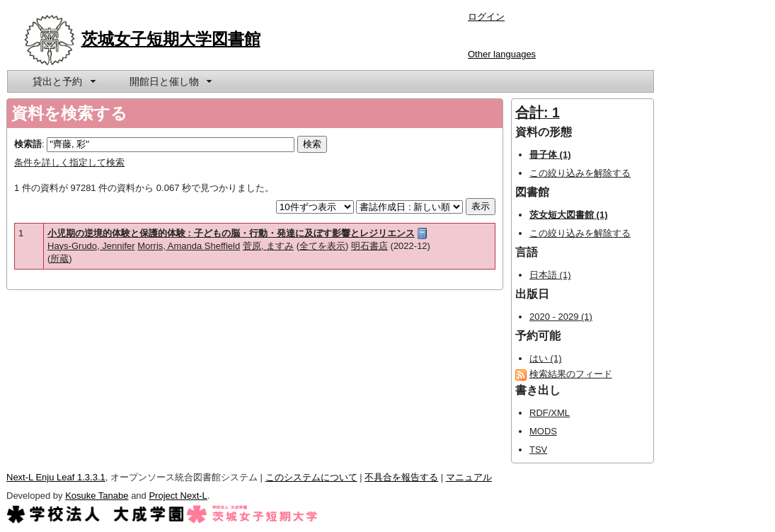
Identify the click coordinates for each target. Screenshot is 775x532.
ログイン (486, 17)
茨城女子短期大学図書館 (171, 39)
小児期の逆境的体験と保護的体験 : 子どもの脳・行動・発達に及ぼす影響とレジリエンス (231, 233)
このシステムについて (311, 477)
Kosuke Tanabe (97, 496)
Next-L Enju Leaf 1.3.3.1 (56, 477)
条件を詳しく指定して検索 (69, 162)
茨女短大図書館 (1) (569, 215)
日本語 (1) (550, 275)
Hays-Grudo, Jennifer (91, 246)
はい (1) (546, 358)
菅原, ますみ (268, 246)
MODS (543, 431)
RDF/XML (550, 413)
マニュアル (469, 477)
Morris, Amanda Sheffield (189, 246)
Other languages (502, 54)
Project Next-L (178, 496)
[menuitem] (63, 81)
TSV (538, 450)
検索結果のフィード (571, 374)
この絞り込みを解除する (580, 173)
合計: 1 (538, 112)
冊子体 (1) (550, 155)
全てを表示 (322, 246)
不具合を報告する (401, 477)
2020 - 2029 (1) (561, 317)
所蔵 (59, 259)
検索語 (28, 144)
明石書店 (369, 246)
